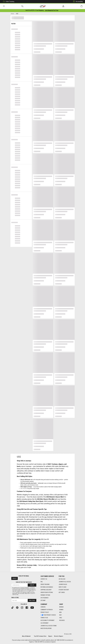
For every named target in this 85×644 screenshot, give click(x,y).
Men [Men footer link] (60, 612)
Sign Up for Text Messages (24, 582)
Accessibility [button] (78, 2)
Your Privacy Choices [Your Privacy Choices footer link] (48, 615)
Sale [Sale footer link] (61, 618)
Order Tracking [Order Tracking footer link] (45, 584)
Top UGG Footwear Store (40, 636)
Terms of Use (26, 591)
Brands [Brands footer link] (61, 607)
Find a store (15, 598)
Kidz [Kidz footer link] (60, 615)
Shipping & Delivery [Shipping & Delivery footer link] (46, 590)
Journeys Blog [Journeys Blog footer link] (63, 584)
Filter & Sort (21, 23)
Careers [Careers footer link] (43, 607)
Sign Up (15, 578)
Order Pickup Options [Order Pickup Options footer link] (47, 592)
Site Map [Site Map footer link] (43, 600)
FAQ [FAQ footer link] (42, 582)
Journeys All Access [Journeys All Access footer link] (65, 582)
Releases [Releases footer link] (62, 620)
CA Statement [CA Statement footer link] (45, 623)
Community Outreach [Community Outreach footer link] (47, 610)
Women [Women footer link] (61, 610)
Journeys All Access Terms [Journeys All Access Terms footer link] (49, 626)
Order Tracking (8, 2)
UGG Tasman (24, 489)
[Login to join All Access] (35, 11)
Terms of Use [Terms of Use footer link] (44, 618)
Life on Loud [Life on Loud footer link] (62, 579)
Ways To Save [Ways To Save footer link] (63, 587)
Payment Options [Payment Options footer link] (45, 595)
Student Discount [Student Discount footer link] (64, 590)
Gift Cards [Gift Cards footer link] (62, 592)
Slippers (50, 636)
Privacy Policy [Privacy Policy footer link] (45, 612)
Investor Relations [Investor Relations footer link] (46, 628)
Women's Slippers (59, 636)
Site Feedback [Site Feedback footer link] (44, 598)
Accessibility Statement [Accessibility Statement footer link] (47, 620)
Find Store (32, 600)
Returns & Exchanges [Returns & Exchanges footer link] (47, 587)
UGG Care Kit (45, 540)
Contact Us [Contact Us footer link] (44, 579)
